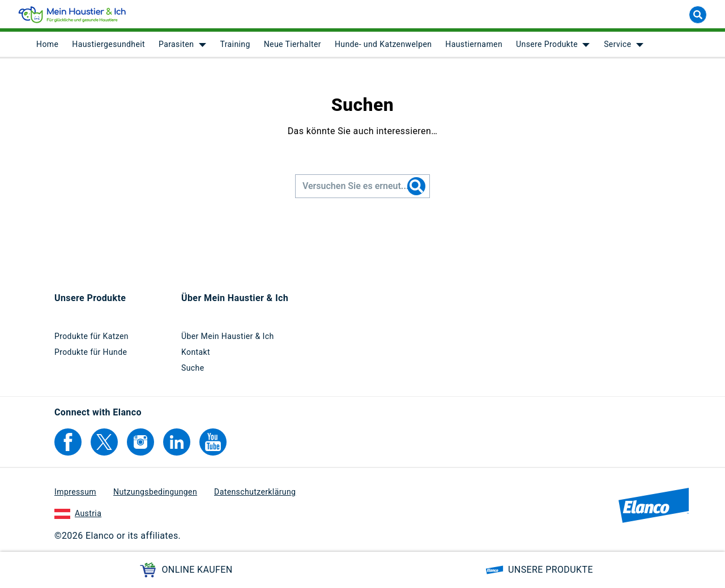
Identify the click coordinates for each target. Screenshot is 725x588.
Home (47, 45)
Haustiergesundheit (108, 45)
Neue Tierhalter (293, 45)
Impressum (75, 492)
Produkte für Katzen (91, 336)
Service (617, 45)
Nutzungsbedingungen (155, 492)
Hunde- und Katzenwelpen (383, 45)
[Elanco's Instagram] (140, 442)
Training (235, 45)
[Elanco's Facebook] (68, 442)
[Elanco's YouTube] (213, 442)
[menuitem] (47, 45)
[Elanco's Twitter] (104, 442)
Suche (193, 368)
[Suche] (698, 16)
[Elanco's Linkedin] (177, 442)
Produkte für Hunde (91, 352)
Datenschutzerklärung (255, 492)
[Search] (416, 187)
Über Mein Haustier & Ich (228, 336)
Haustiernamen (474, 45)
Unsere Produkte (547, 45)
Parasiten (176, 45)
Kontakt (196, 352)
